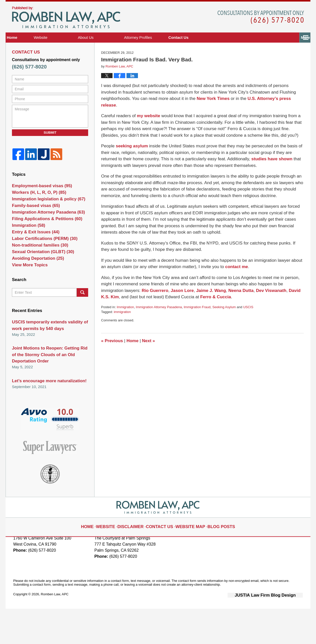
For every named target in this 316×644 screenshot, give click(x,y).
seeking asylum (131, 159)
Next (146, 353)
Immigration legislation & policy (45, 221)
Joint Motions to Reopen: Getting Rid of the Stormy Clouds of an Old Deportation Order (49, 393)
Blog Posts (214, 559)
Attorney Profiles (166, 57)
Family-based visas (33, 229)
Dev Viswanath (265, 303)
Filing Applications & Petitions (43, 246)
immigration (122, 325)
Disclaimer (137, 559)
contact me (236, 280)
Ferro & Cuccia (204, 310)
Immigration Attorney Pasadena (159, 320)
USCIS (248, 320)
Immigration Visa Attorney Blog (66, 37)
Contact (277, 57)
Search (82, 333)
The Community (224, 57)
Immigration (125, 320)
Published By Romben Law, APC (261, 37)
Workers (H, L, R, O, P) (36, 213)
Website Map (188, 559)
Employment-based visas (39, 205)
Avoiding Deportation (35, 295)
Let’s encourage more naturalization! (45, 417)
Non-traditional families (37, 279)
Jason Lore (180, 303)
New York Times (212, 118)
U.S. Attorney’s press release (273, 118)
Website (68, 57)
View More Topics (28, 303)
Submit (50, 152)
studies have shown (270, 172)
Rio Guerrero (154, 303)
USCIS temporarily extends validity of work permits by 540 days (46, 365)
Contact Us (162, 559)
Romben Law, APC (55, 630)
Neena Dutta (236, 303)
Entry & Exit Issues (33, 262)
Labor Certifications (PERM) (41, 271)
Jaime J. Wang (207, 303)
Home (26, 57)
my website (148, 129)
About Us (114, 57)
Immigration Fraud (197, 320)
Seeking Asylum (224, 320)
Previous (111, 353)
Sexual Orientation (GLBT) (40, 287)
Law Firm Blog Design (279, 631)
